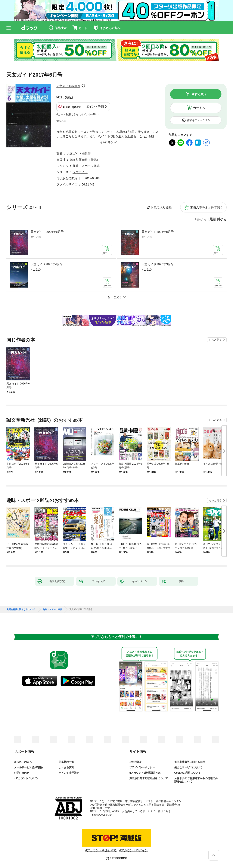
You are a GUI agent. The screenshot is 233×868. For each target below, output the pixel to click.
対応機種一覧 (66, 762)
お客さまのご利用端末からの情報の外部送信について (196, 780)
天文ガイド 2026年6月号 (47, 232)
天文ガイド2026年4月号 (47, 264)
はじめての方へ (23, 762)
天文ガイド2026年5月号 (158, 232)
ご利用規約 (136, 762)
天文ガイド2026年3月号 (158, 264)
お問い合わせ (22, 773)
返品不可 (62, 121)
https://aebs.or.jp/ (102, 815)
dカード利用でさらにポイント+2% (76, 114)
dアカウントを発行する (101, 850)
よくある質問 (66, 767)
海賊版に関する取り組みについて (149, 778)
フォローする (83, 86)
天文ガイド (80, 172)
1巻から (201, 219)
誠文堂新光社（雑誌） (85, 160)
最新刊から (218, 219)
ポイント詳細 (95, 107)
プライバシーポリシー (142, 767)
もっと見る (215, 340)
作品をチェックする (199, 120)
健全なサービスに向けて (188, 767)
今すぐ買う (199, 94)
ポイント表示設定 (69, 773)
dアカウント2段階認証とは (145, 773)
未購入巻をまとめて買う (206, 207)
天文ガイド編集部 (68, 86)
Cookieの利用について (187, 773)
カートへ (199, 108)
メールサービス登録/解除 (28, 767)
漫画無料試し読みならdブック (21, 610)
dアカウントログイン (26, 778)
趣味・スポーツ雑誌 (86, 166)
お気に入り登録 (161, 207)
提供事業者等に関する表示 (190, 762)
